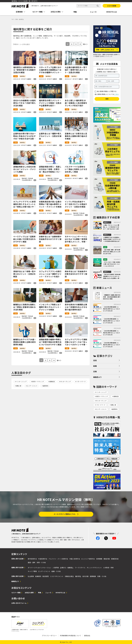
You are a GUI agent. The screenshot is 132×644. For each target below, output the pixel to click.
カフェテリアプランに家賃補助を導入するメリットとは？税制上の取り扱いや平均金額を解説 (24, 204)
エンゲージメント (32, 386)
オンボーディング (66, 382)
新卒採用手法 (32, 559)
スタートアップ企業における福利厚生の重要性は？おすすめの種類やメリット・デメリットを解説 (50, 70)
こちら (116, 94)
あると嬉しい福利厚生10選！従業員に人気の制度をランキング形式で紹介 (76, 103)
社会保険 (31, 576)
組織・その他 (56, 571)
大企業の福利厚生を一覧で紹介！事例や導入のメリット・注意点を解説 (76, 70)
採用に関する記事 (17, 559)
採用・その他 (41, 562)
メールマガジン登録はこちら (65, 514)
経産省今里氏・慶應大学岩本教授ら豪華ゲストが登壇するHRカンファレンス (106, 55)
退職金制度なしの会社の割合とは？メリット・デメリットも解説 (24, 169)
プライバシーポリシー (49, 636)
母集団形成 (115, 559)
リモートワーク (81, 382)
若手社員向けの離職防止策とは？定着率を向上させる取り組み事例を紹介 (76, 307)
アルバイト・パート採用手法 (58, 559)
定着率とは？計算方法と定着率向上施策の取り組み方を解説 (76, 136)
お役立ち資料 (29, 593)
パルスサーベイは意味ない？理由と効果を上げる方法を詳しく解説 (76, 169)
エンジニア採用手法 (88, 559)
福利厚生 (78, 576)
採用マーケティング (38, 382)
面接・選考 (32, 562)
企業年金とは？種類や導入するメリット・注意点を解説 (50, 136)
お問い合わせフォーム (19, 603)
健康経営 (52, 382)
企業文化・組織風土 (67, 568)
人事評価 (56, 568)
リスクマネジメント (57, 576)
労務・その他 (102, 576)
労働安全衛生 (69, 576)
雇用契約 (46, 386)
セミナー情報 (16, 593)
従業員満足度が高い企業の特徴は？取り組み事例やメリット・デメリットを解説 (50, 204)
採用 (95, 360)
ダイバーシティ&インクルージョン (40, 568)
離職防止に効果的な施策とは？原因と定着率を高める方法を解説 (24, 307)
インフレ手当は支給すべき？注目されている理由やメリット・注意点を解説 (76, 204)
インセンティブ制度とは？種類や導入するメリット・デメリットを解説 (50, 307)
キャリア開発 (32, 571)
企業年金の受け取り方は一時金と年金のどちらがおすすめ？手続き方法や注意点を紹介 (24, 136)
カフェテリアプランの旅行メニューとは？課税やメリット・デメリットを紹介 (50, 274)
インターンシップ (21, 382)
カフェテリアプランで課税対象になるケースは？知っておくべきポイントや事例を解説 (76, 342)
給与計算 (86, 576)
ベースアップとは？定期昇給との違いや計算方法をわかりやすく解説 (24, 239)
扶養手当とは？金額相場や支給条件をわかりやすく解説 (50, 239)
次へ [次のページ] (85, 44)
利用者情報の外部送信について (70, 636)
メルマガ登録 (112, 6)
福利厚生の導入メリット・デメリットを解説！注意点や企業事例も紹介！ (50, 103)
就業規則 (38, 576)
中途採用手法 (43, 559)
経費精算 (93, 576)
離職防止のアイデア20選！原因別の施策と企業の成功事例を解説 (25, 342)
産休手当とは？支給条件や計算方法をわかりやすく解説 (76, 274)
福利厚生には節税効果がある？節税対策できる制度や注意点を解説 (24, 70)
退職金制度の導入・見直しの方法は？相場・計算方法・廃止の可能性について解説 (50, 169)
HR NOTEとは (60, 593)
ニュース (93, 12)
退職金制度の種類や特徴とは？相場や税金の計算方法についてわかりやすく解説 (50, 342)
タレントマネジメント (94, 568)
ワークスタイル (80, 568)
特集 (75, 12)
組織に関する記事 (17, 567)
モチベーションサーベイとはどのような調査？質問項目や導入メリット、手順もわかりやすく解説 (76, 239)
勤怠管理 (46, 576)
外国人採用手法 (75, 559)
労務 (95, 371)
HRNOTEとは (111, 12)
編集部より (97, 377)
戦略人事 (19, 386)
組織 (95, 366)
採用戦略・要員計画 (103, 559)
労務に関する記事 (17, 576)
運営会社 (87, 636)
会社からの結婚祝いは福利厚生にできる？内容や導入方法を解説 (24, 103)
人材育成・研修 (108, 568)
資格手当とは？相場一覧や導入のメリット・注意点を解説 (24, 274)
